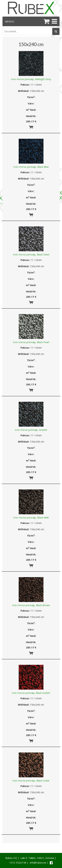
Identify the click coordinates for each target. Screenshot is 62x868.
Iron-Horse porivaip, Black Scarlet (31, 693)
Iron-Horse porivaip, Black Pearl (31, 342)
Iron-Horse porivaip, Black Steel (31, 254)
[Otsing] (56, 31)
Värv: (31, 103)
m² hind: (31, 110)
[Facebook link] (51, 863)
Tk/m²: (31, 97)
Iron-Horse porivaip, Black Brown (31, 605)
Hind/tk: (31, 116)
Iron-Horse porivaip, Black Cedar (31, 780)
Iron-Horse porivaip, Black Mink (31, 517)
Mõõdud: (24, 91)
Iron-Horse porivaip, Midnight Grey (31, 79)
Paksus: (25, 85)
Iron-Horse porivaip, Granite (31, 430)
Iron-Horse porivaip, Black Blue (31, 167)
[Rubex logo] (31, 8)
